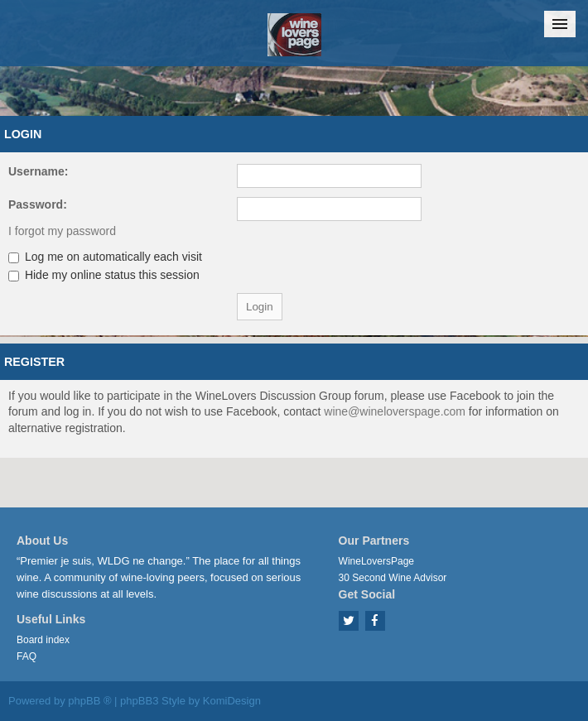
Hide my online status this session (104, 275)
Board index (43, 640)
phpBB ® (89, 701)
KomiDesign (232, 701)
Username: (38, 171)
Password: (38, 204)
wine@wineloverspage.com (395, 411)
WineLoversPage (376, 561)
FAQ (27, 656)
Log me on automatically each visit (105, 257)
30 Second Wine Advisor (393, 578)
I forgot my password (62, 231)
